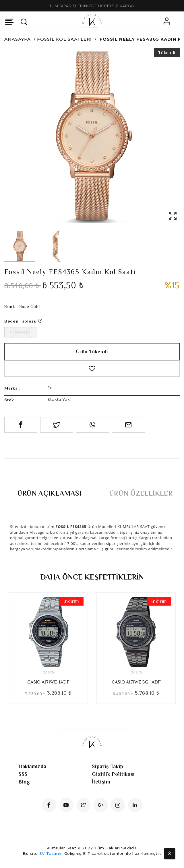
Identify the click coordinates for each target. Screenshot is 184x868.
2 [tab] (66, 730)
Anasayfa (18, 39)
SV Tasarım (51, 853)
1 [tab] (58, 730)
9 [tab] (127, 730)
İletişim (101, 782)
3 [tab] (75, 730)
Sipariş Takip (108, 766)
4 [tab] (84, 730)
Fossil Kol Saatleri (64, 39)
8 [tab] (118, 730)
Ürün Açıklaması (50, 493)
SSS (23, 774)
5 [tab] (92, 730)
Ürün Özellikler (141, 493)
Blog (24, 782)
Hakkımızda (32, 766)
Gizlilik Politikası (113, 774)
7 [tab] (109, 730)
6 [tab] (101, 730)
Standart (20, 332)
